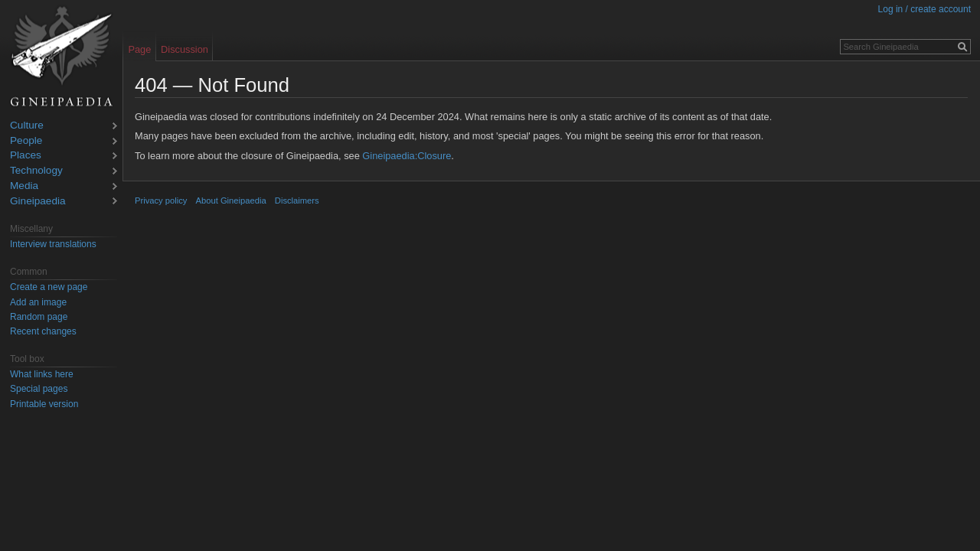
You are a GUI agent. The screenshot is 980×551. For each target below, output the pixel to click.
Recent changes (43, 331)
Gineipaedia (38, 202)
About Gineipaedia (231, 201)
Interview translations (53, 244)
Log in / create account (924, 9)
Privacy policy (161, 201)
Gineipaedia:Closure (407, 156)
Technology (36, 171)
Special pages (39, 389)
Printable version (44, 404)
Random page (39, 317)
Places (26, 156)
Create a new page (49, 287)
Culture (27, 126)
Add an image (38, 302)
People (26, 141)
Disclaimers (297, 201)
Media (24, 186)
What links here (42, 374)
